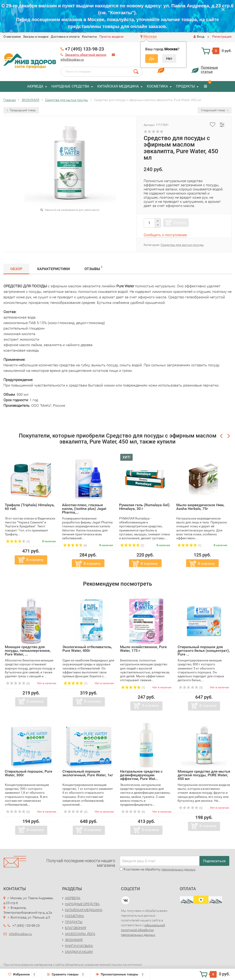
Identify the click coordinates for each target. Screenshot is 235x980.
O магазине (12, 37)
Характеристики (53, 269)
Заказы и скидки (36, 37)
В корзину (35, 560)
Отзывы (93, 268)
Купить (180, 223)
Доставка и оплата (65, 37)
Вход (199, 37)
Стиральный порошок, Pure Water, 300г (29, 773)
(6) (75, 545)
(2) (132, 545)
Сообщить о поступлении (165, 235)
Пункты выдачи (111, 37)
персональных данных (178, 869)
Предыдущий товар (21, 110)
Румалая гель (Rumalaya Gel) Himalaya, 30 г (144, 507)
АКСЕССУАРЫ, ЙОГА (80, 934)
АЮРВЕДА (35, 86)
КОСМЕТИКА (157, 86)
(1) (189, 545)
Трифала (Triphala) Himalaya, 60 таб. (30, 507)
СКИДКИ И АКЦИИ (79, 952)
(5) (18, 542)
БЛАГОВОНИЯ (76, 928)
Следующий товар (215, 110)
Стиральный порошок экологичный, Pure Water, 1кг (88, 773)
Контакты (90, 37)
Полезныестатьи (209, 69)
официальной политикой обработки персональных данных (143, 930)
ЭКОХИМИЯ (74, 940)
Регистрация (222, 37)
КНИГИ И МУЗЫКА (79, 946)
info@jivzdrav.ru (72, 59)
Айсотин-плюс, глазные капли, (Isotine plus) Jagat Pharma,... (84, 509)
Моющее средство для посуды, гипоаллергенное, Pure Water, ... (28, 651)
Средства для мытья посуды (182, 245)
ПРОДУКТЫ (185, 86)
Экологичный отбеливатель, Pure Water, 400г (87, 649)
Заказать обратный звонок (86, 55)
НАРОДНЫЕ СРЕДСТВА (70, 86)
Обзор (16, 269)
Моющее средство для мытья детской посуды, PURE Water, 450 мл (204, 775)
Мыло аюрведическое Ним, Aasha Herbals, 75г (200, 507)
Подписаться (214, 861)
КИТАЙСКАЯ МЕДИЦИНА (118, 86)
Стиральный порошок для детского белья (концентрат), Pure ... (204, 651)
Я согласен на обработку (158, 869)
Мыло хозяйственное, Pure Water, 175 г (143, 649)
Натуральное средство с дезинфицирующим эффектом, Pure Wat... (141, 775)
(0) (18, 683)
